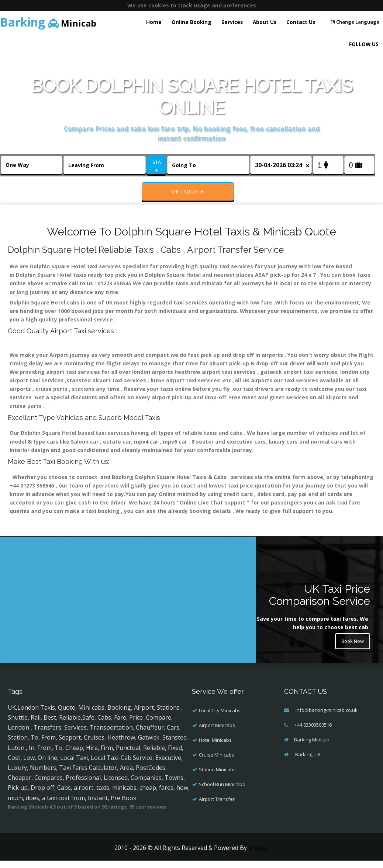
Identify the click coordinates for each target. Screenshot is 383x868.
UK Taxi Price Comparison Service (320, 603)
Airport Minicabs (217, 733)
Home (154, 22)
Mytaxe (258, 855)
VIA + (157, 166)
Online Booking (191, 22)
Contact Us (301, 22)
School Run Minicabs (222, 792)
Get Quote (188, 191)
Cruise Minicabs (217, 762)
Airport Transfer (217, 806)
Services (232, 22)
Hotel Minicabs (215, 747)
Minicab (48, 22)
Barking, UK (307, 762)
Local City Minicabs (220, 718)
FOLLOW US (364, 44)
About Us (265, 22)
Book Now (351, 650)
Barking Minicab (312, 747)
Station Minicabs (217, 777)
